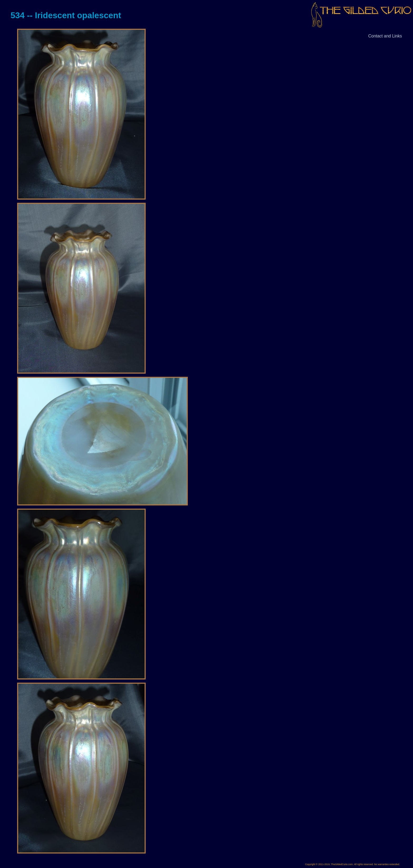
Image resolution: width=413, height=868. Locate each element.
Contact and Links (385, 36)
